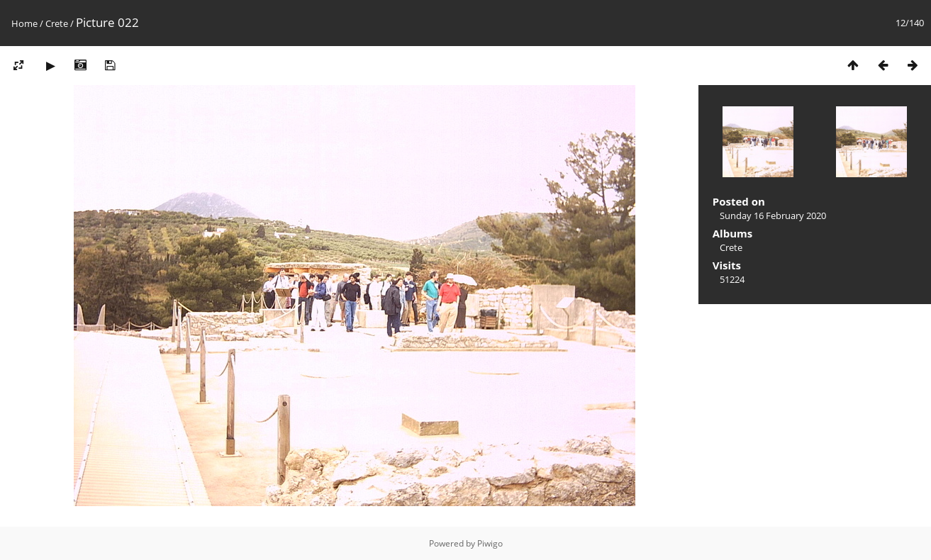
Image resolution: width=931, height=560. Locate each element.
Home (24, 23)
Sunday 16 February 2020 (773, 215)
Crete (57, 23)
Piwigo (490, 543)
